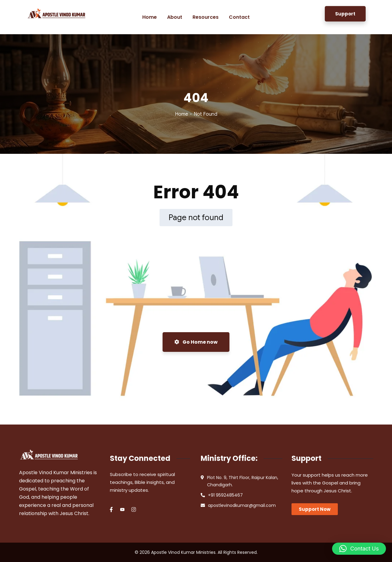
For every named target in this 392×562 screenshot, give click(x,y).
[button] (359, 549)
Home (181, 114)
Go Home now (196, 342)
